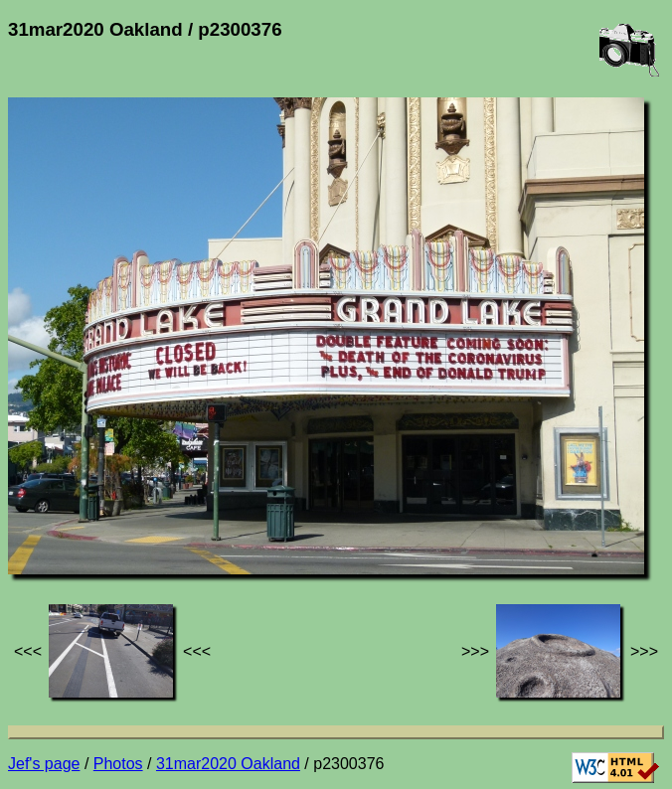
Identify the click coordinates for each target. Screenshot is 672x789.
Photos (118, 764)
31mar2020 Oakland (228, 764)
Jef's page (44, 764)
